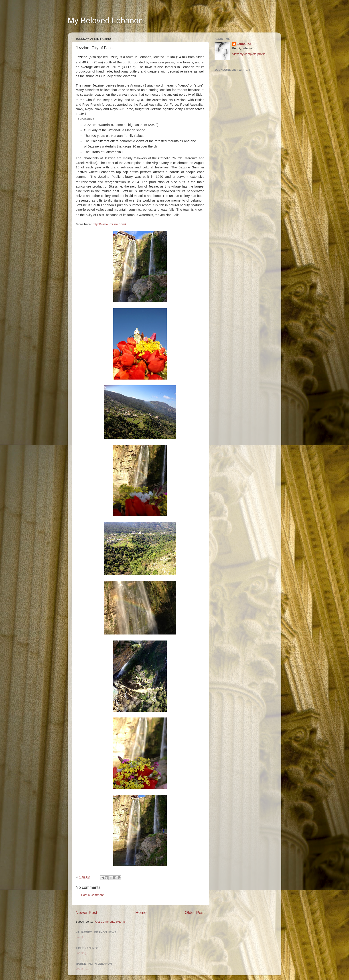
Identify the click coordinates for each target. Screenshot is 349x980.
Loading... (82, 937)
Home (141, 912)
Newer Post (86, 912)
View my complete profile (249, 54)
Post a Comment (92, 895)
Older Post (195, 912)
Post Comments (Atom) (110, 922)
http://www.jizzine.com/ (109, 224)
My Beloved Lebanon (105, 21)
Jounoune (244, 44)
